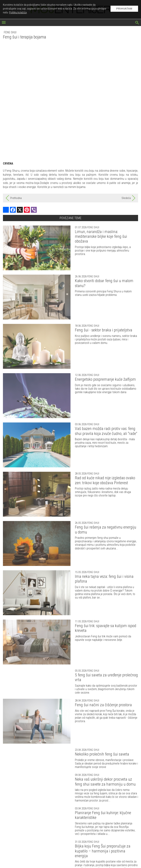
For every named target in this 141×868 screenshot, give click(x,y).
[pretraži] (137, 23)
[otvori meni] (4, 23)
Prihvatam (124, 9)
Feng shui (10, 32)
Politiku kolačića (18, 12)
